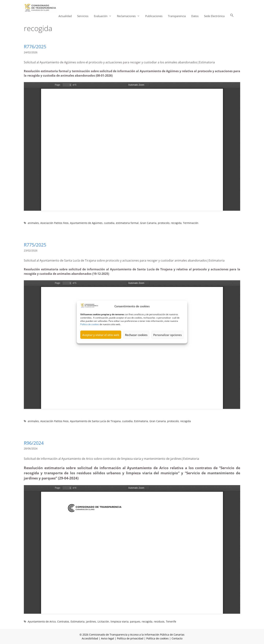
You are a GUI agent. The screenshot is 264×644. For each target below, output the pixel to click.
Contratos (63, 621)
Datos (195, 16)
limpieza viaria (120, 621)
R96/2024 (34, 443)
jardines (91, 621)
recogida (176, 223)
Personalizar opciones (167, 335)
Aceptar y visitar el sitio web (101, 335)
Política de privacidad (130, 638)
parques (135, 621)
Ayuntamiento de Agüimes (86, 223)
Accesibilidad (90, 638)
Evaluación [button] (104, 16)
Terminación (191, 223)
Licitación (103, 621)
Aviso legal (108, 638)
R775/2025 (35, 245)
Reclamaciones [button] (130, 16)
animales (33, 223)
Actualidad (65, 16)
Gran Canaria (148, 223)
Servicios (83, 16)
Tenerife (171, 621)
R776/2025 (35, 46)
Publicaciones (154, 16)
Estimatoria (141, 421)
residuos (159, 621)
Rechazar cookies (136, 335)
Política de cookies (90, 324)
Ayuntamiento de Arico (42, 621)
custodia (109, 223)
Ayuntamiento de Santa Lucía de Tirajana (95, 421)
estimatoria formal (127, 223)
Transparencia (177, 16)
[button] (232, 16)
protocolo (164, 223)
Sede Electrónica (214, 16)
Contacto (177, 638)
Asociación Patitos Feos (54, 223)
